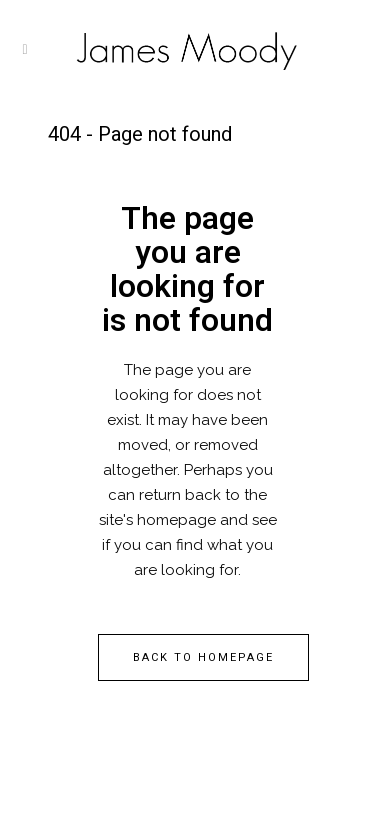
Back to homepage (203, 657)
